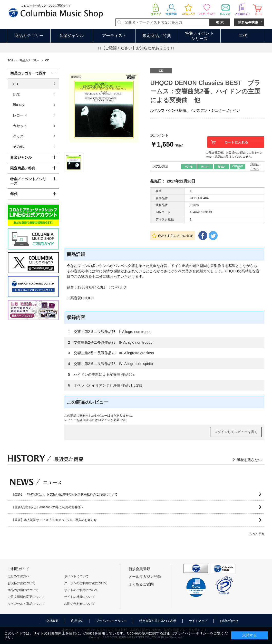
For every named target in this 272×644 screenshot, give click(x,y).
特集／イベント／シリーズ (28, 181)
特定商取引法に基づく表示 (158, 621)
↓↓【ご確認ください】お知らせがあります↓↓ (136, 48)
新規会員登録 (139, 569)
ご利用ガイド (18, 569)
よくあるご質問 (141, 584)
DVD (17, 94)
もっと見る (257, 534)
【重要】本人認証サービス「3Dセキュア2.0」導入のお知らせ (54, 520)
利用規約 (77, 621)
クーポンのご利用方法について (86, 583)
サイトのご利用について (81, 590)
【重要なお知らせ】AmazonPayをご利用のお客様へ (48, 507)
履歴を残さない (249, 460)
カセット (20, 126)
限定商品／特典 (157, 36)
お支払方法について (22, 583)
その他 (18, 147)
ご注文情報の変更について (26, 597)
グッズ (18, 136)
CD (15, 84)
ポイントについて (76, 576)
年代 (243, 36)
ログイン (104, 420)
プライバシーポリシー (111, 621)
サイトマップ (198, 621)
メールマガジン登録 (145, 576)
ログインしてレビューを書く (236, 432)
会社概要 (52, 621)
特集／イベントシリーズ (199, 36)
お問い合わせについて (80, 604)
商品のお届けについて (23, 590)
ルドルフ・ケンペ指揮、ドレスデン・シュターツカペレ (195, 110)
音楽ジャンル (72, 36)
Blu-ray (18, 105)
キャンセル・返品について (26, 604)
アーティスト (114, 36)
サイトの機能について (80, 597)
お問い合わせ (229, 621)
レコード (20, 115)
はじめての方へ (18, 576)
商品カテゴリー (29, 36)
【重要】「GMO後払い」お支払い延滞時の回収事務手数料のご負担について (65, 494)
